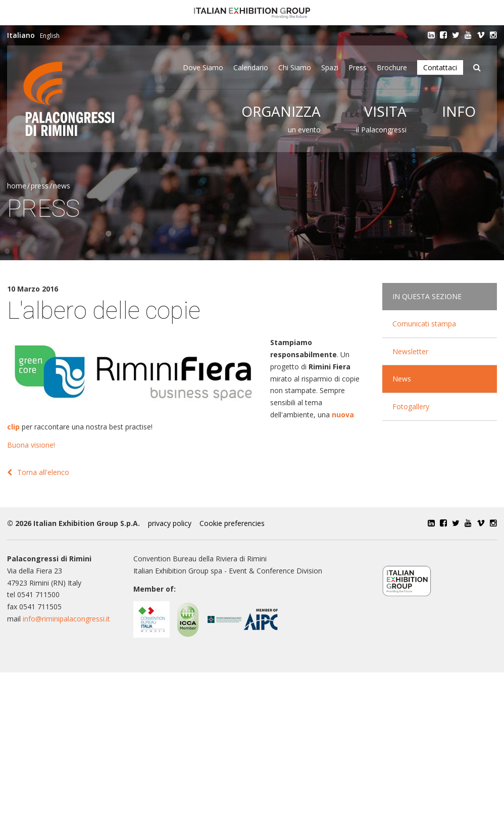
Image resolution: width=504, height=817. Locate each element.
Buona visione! (31, 445)
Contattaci (440, 67)
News (62, 186)
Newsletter (410, 351)
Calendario (251, 67)
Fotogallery (411, 406)
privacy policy (170, 523)
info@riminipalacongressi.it (66, 619)
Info (459, 111)
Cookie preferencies (232, 523)
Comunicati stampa (424, 324)
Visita (385, 111)
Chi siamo (295, 67)
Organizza (281, 111)
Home (17, 186)
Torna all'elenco (38, 472)
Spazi (330, 67)
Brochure (392, 67)
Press (358, 67)
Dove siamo (203, 67)
